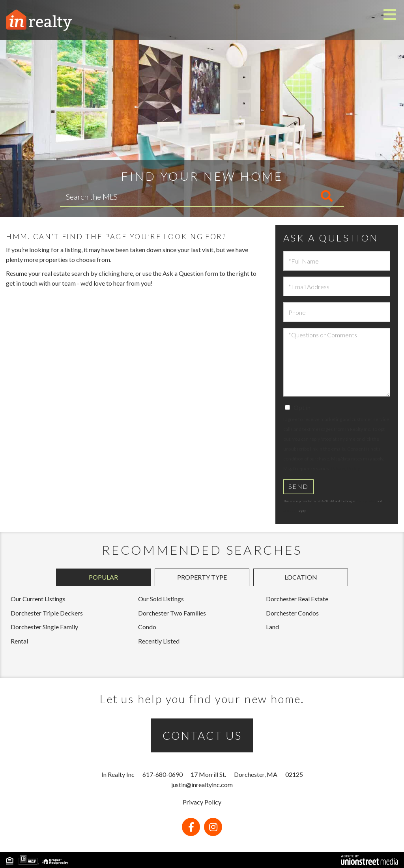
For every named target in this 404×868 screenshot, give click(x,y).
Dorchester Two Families (172, 613)
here (127, 273)
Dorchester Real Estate (297, 599)
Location (301, 577)
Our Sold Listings (161, 599)
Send (298, 486)
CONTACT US (202, 735)
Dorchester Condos (292, 613)
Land (272, 627)
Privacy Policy (345, 469)
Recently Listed (159, 641)
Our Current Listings (38, 599)
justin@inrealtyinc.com (202, 785)
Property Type (202, 577)
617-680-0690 (163, 774)
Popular (103, 577)
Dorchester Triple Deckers (47, 613)
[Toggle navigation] (390, 15)
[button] (294, 196)
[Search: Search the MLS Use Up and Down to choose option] (155, 196)
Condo (147, 627)
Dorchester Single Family (44, 627)
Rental (19, 641)
